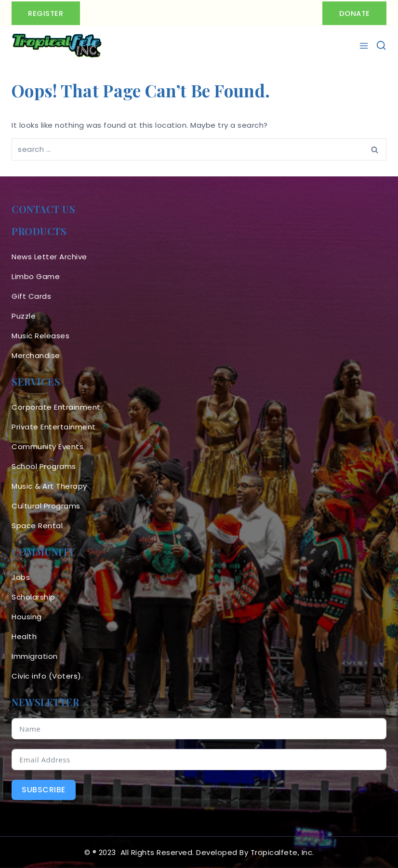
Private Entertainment (54, 427)
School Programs (44, 466)
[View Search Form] (381, 46)
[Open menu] (365, 46)
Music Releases (40, 336)
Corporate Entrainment (56, 407)
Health (24, 636)
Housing (27, 617)
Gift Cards (31, 296)
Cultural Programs (46, 506)
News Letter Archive (49, 257)
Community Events (47, 447)
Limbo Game (36, 276)
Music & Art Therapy (49, 486)
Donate (354, 13)
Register (46, 13)
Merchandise (36, 355)
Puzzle (24, 316)
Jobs (21, 577)
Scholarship (33, 597)
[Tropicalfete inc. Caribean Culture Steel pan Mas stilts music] (57, 46)
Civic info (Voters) (46, 676)
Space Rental (37, 526)
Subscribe (44, 790)
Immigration (35, 656)
